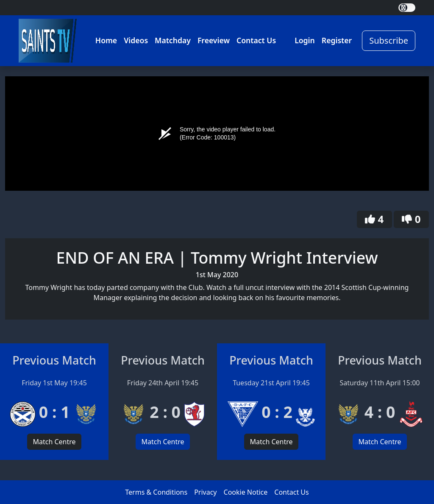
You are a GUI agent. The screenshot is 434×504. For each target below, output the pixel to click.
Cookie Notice (246, 492)
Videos (136, 40)
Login (305, 40)
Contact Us (256, 40)
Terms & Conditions (156, 492)
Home (106, 40)
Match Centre (54, 442)
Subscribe (389, 40)
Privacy (205, 492)
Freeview (214, 40)
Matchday (173, 40)
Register (337, 40)
